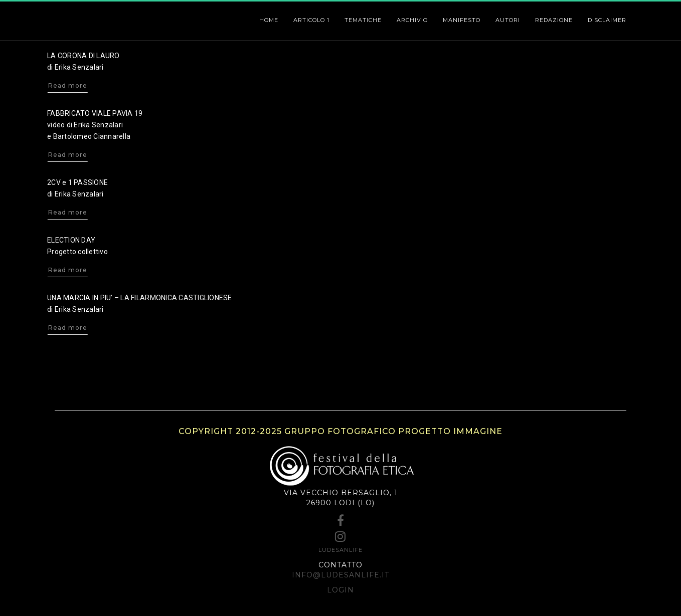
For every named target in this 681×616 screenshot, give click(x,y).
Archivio (412, 20)
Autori (508, 20)
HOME (269, 20)
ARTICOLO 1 (311, 20)
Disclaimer (607, 20)
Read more (68, 85)
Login (340, 590)
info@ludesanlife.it (340, 575)
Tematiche (363, 20)
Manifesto (462, 20)
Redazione (554, 20)
